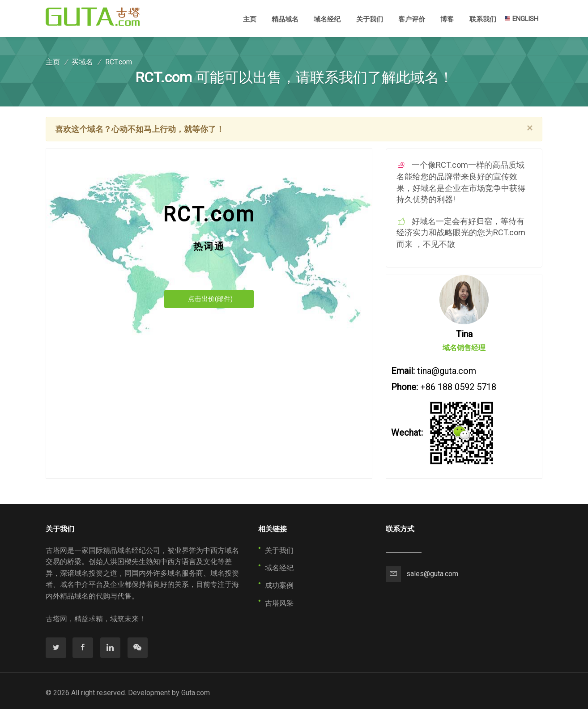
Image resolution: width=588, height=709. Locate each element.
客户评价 (412, 19)
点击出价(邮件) (210, 299)
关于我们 (370, 19)
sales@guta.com (432, 574)
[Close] (530, 128)
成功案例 (279, 585)
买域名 (82, 62)
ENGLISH (521, 19)
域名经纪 (327, 19)
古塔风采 (279, 603)
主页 (250, 19)
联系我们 (483, 19)
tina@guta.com (447, 371)
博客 (447, 19)
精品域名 (285, 19)
